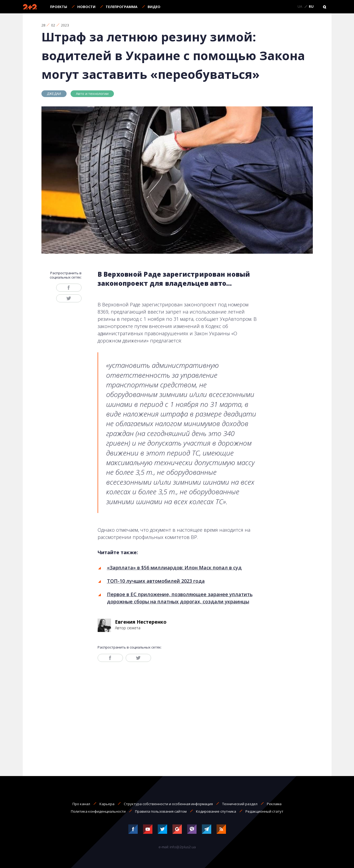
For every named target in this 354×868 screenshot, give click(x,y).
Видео (154, 7)
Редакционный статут (264, 811)
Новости (86, 7)
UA (300, 7)
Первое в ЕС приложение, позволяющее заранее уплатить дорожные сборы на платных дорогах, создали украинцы (180, 598)
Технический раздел (240, 804)
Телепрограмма (122, 7)
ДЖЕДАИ (54, 94)
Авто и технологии (92, 94)
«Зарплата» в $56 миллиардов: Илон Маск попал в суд (174, 568)
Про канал (81, 804)
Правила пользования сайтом (161, 811)
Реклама (274, 804)
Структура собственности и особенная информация (168, 804)
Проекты (59, 7)
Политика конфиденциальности (98, 811)
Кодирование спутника (216, 811)
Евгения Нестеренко (141, 622)
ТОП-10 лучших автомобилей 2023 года (156, 581)
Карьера (107, 804)
